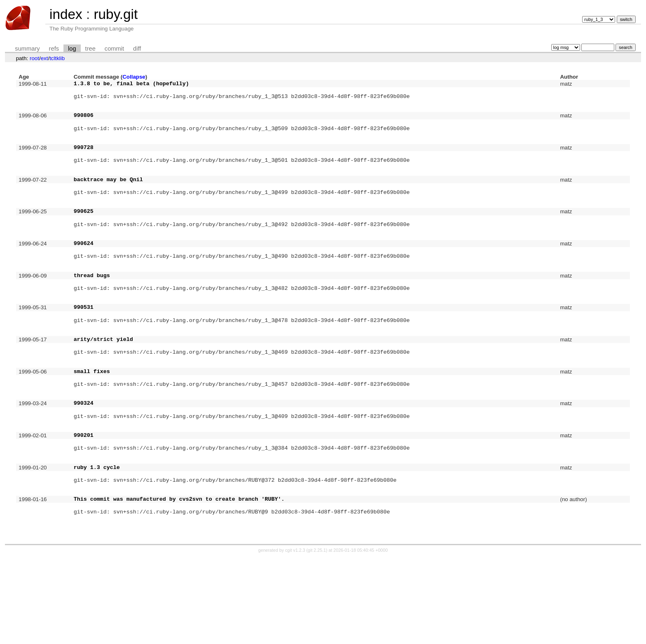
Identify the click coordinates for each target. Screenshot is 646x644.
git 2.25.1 (317, 637)
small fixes (92, 428)
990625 (84, 237)
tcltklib (57, 58)
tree (90, 49)
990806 (84, 122)
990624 (84, 275)
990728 (84, 161)
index (66, 14)
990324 (84, 466)
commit (114, 49)
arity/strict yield (103, 390)
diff (137, 49)
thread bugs (92, 313)
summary (27, 49)
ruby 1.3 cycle (97, 542)
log (72, 49)
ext (44, 58)
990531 (84, 351)
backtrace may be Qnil (108, 199)
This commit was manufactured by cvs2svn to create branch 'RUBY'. (179, 580)
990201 (84, 504)
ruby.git (116, 14)
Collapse (134, 77)
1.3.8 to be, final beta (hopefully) (131, 84)
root (34, 58)
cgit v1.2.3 (295, 637)
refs (54, 49)
